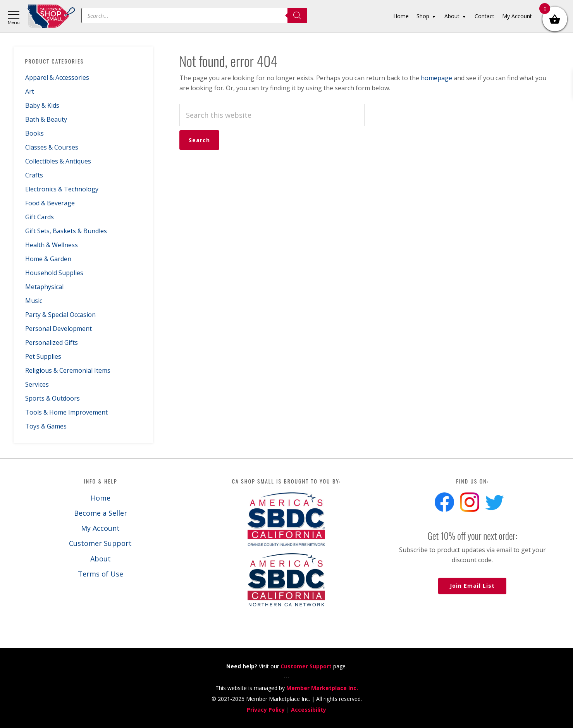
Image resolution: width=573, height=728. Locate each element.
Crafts (34, 175)
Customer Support (100, 543)
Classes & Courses (52, 147)
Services (37, 384)
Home (101, 498)
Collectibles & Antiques (58, 161)
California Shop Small (51, 16)
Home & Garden (48, 259)
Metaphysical (44, 287)
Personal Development (59, 329)
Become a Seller (101, 513)
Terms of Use (101, 574)
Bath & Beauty (46, 119)
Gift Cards (40, 217)
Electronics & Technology (62, 189)
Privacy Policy (266, 710)
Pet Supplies (43, 356)
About (101, 559)
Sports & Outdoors (52, 398)
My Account (100, 528)
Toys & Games (46, 426)
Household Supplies (54, 273)
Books (34, 133)
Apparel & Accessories (57, 77)
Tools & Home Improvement (66, 412)
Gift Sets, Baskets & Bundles (66, 231)
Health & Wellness (52, 245)
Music (34, 301)
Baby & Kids (42, 105)
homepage (436, 78)
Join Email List (472, 586)
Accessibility (309, 710)
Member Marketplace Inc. (322, 688)
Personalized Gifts (52, 342)
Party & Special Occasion (60, 315)
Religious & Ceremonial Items (68, 370)
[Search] (297, 15)
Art (30, 91)
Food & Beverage (50, 203)
